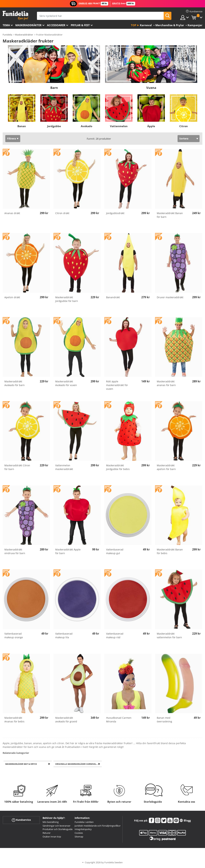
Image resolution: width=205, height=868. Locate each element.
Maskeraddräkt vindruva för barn (15, 551)
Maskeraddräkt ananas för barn (166, 383)
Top (134, 25)
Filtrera (11, 138)
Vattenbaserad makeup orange (14, 635)
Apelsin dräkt (12, 297)
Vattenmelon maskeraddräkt (64, 467)
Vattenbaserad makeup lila (64, 635)
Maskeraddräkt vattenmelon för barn (169, 635)
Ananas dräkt (12, 213)
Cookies (79, 833)
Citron (184, 126)
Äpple (151, 126)
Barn (54, 88)
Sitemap (79, 837)
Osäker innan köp (52, 837)
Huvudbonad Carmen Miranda (119, 720)
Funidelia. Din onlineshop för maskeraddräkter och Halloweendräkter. (15, 16)
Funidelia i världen (84, 822)
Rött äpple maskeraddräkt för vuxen (117, 385)
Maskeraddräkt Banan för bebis (170, 551)
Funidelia (7, 35)
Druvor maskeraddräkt (170, 297)
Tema (6, 25)
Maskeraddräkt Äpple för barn (68, 551)
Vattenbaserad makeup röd (115, 635)
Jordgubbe (54, 126)
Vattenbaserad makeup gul (115, 551)
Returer (47, 833)
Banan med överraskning (164, 720)
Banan (22, 126)
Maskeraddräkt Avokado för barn (15, 383)
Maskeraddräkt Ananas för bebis (14, 720)
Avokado (86, 126)
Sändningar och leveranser (56, 826)
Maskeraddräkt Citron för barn (17, 467)
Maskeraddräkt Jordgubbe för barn (67, 299)
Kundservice (21, 820)
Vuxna (151, 88)
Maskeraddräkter (28, 25)
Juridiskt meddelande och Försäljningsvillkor (98, 826)
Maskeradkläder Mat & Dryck (22, 764)
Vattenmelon (119, 126)
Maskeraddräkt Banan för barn (170, 215)
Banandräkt (113, 297)
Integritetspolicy (83, 830)
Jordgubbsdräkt (115, 213)
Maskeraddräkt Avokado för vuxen (66, 383)
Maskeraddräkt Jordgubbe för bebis (118, 467)
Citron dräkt (62, 213)
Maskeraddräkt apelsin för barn (166, 467)
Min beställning (51, 822)
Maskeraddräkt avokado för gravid (66, 720)
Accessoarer (56, 25)
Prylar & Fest (80, 25)
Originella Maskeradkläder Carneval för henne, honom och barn (79, 764)
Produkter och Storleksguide (58, 830)
